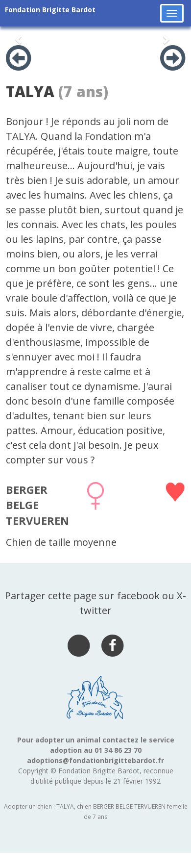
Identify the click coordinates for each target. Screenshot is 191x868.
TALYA (30, 91)
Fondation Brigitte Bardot (50, 10)
